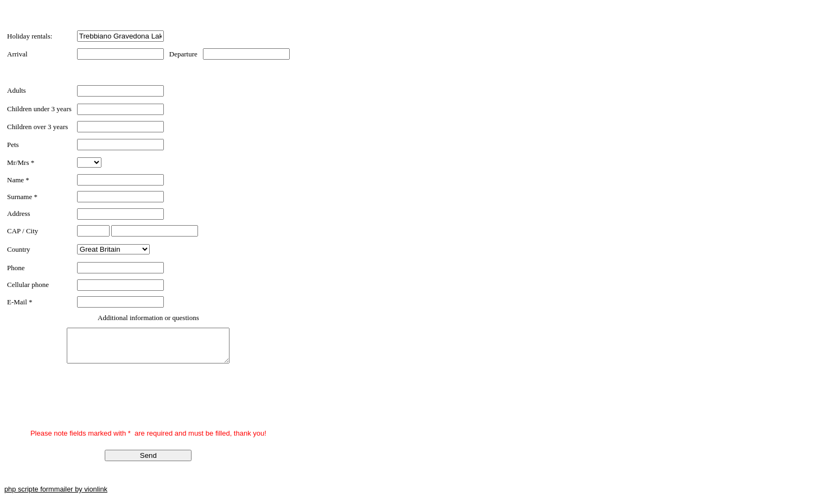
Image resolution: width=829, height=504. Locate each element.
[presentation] (90, 405)
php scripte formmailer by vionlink (56, 496)
